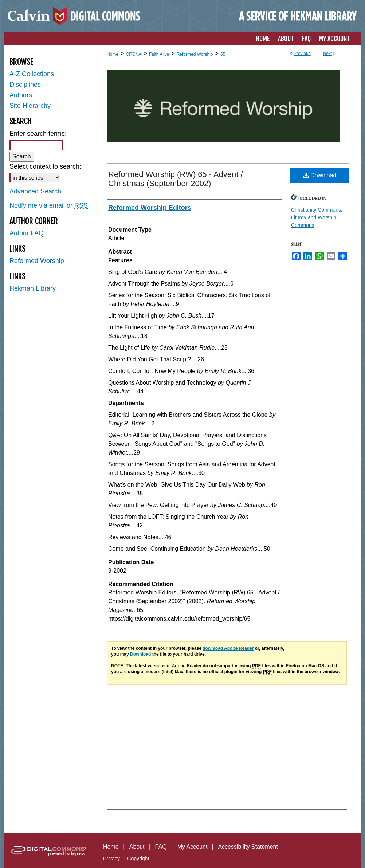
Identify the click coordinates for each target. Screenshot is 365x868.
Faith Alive (159, 54)
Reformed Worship (195, 54)
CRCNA (134, 54)
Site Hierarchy (30, 106)
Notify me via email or (49, 206)
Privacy (111, 859)
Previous (302, 54)
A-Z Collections (32, 74)
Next (328, 54)
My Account (193, 847)
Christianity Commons (316, 210)
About (137, 847)
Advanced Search (35, 191)
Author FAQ (27, 233)
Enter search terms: (38, 134)
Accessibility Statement (248, 847)
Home (113, 54)
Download (320, 175)
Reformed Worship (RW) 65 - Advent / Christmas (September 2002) (176, 179)
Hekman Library (33, 288)
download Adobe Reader (228, 648)
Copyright (138, 859)
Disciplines (25, 85)
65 (223, 54)
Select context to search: (45, 166)
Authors (21, 95)
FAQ (161, 847)
